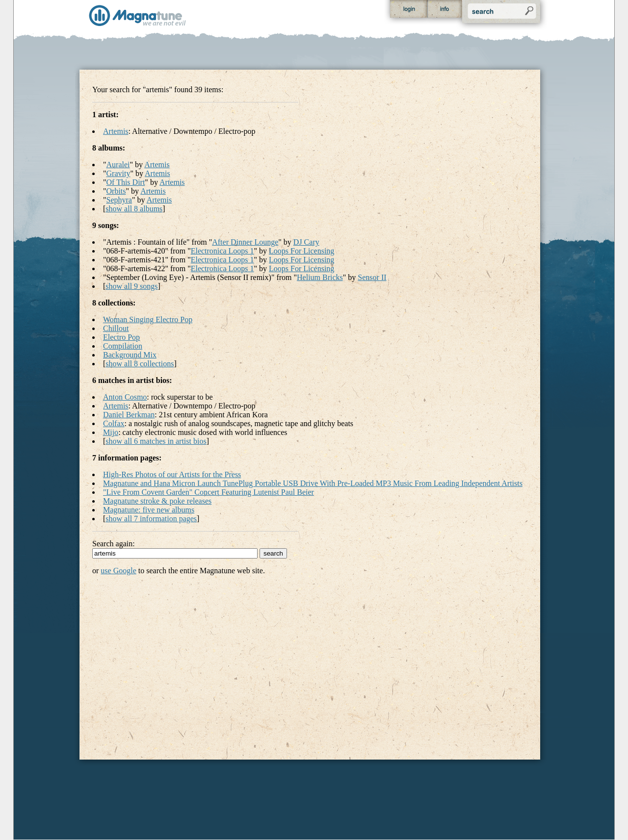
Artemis (116, 131)
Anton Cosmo (125, 397)
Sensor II (372, 277)
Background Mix (130, 355)
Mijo (111, 432)
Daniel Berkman (129, 415)
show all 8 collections (140, 364)
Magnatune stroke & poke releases (157, 501)
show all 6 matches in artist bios (156, 441)
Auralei (118, 165)
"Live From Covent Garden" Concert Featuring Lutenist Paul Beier (209, 492)
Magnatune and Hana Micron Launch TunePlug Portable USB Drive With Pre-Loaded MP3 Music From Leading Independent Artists (313, 483)
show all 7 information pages (151, 519)
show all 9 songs (131, 286)
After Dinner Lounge (245, 242)
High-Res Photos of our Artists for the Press (172, 474)
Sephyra (119, 200)
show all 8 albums (134, 209)
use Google (118, 571)
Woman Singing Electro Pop (148, 319)
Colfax (114, 423)
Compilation (123, 346)
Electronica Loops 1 (222, 251)
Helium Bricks (320, 277)
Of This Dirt (126, 182)
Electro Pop (121, 337)
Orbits (116, 191)
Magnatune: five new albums (149, 510)
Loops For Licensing (301, 251)
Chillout (116, 328)
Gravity (118, 173)
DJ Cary (306, 242)
